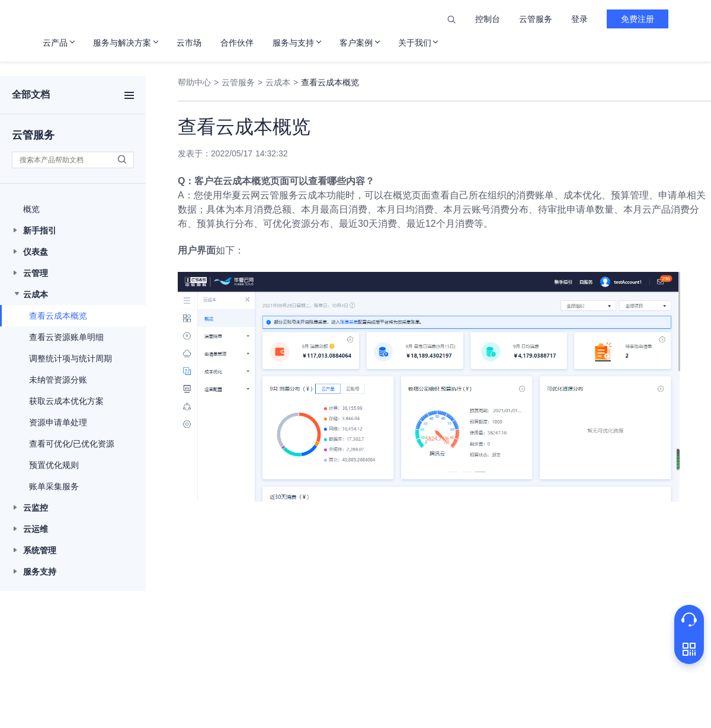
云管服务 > (242, 82)
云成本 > (282, 82)
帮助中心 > (198, 82)
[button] (73, 209)
